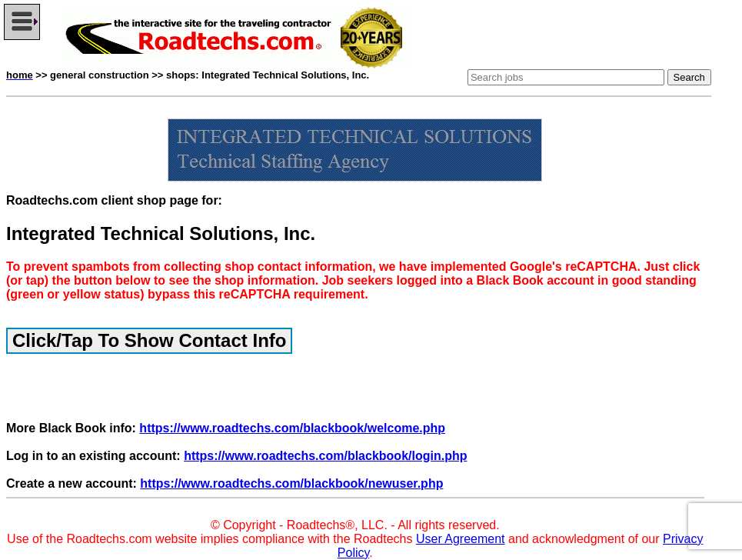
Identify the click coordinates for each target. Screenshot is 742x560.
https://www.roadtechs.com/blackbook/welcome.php (292, 428)
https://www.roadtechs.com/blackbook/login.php (325, 456)
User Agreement (461, 539)
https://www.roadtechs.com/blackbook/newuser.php (291, 483)
